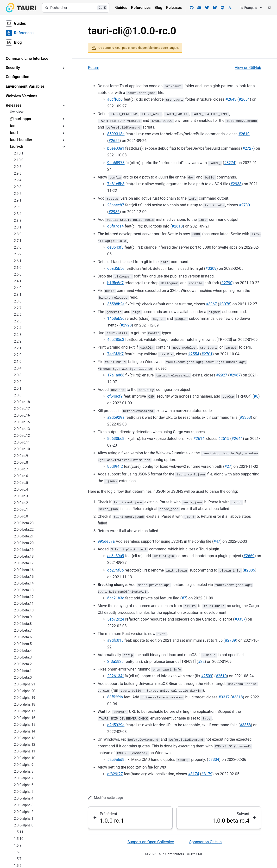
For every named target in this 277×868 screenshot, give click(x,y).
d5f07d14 (116, 226)
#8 (256, 396)
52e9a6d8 (116, 760)
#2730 (244, 205)
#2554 (194, 354)
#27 (228, 466)
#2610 (244, 134)
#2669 (249, 556)
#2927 (222, 375)
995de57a (106, 541)
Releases (174, 8)
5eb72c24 (116, 619)
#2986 (114, 212)
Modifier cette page (105, 798)
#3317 (224, 697)
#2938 (236, 184)
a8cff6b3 (115, 99)
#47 (217, 541)
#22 (201, 662)
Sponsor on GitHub (205, 842)
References (141, 8)
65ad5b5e (116, 268)
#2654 (244, 99)
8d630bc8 (116, 439)
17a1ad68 (116, 375)
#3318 (237, 697)
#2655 (114, 141)
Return (94, 68)
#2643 (231, 99)
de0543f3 (115, 247)
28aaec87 (116, 205)
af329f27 (115, 774)
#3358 (245, 417)
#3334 (214, 760)
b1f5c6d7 (115, 283)
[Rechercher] (76, 8)
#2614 (199, 439)
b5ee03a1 (116, 148)
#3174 (194, 774)
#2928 (126, 325)
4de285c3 (116, 340)
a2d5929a (116, 417)
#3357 (240, 619)
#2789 (230, 640)
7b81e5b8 (116, 184)
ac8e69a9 (116, 556)
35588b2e (116, 304)
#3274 (230, 163)
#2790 (227, 283)
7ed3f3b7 (115, 354)
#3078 (225, 304)
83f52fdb (115, 697)
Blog (158, 8)
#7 (184, 598)
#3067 (211, 304)
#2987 (235, 375)
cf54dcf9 (115, 396)
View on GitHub (248, 68)
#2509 (207, 676)
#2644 (237, 439)
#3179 (207, 774)
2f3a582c (115, 662)
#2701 (207, 354)
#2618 (177, 226)
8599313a (116, 134)
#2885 (250, 570)
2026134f (116, 676)
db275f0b (116, 570)
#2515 (224, 439)
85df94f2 (115, 466)
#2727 (248, 148)
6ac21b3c (116, 598)
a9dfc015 (115, 640)
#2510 (221, 676)
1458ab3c (116, 318)
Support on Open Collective (151, 842)
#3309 (211, 268)
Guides (121, 8)
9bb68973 (116, 163)
